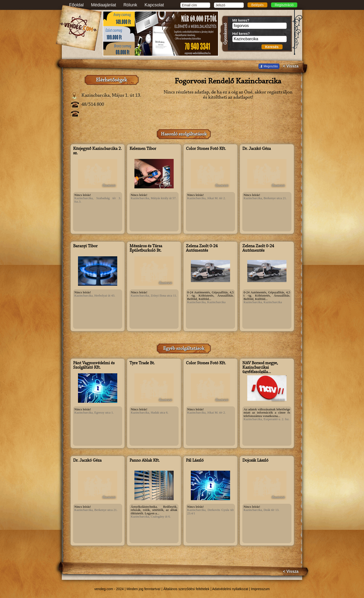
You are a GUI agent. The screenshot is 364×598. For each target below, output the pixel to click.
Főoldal (76, 5)
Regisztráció (284, 5)
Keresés (272, 47)
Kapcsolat (154, 5)
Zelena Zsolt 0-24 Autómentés (202, 248)
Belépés (257, 5)
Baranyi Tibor (85, 246)
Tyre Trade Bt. (142, 363)
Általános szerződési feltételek (186, 589)
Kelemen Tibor (143, 149)
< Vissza (291, 66)
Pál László (195, 461)
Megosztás (271, 66)
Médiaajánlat (104, 5)
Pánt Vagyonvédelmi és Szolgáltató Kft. (94, 365)
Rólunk (130, 5)
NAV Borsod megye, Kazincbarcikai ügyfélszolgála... (260, 368)
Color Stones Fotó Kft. (206, 149)
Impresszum (260, 589)
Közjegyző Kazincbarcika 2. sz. (97, 151)
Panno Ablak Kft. (145, 461)
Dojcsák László (255, 461)
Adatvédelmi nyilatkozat (230, 589)
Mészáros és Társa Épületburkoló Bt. (146, 248)
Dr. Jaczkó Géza (257, 149)
